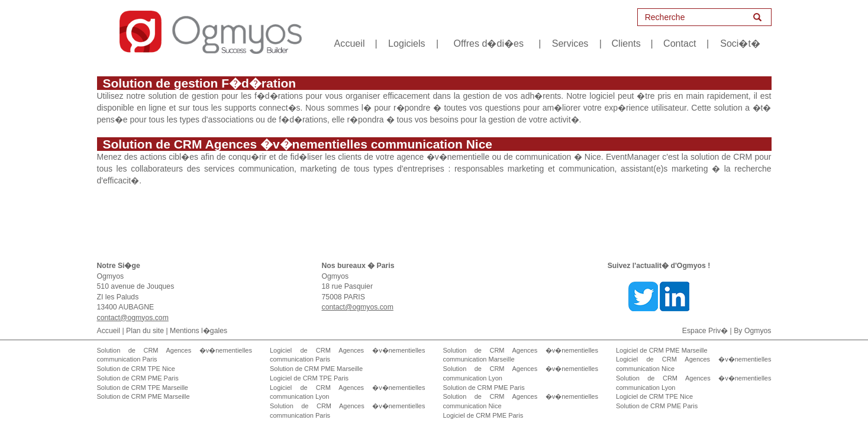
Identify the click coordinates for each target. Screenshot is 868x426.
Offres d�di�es (488, 43)
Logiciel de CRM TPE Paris (309, 378)
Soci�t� (740, 43)
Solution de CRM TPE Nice (136, 369)
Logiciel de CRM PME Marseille (662, 350)
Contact (680, 43)
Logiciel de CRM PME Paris (483, 415)
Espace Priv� (705, 331)
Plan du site (145, 331)
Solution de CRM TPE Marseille (143, 388)
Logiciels (407, 43)
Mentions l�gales (199, 331)
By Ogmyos (752, 331)
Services (570, 43)
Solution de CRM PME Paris (138, 378)
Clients (626, 43)
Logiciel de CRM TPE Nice (654, 396)
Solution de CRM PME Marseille (143, 396)
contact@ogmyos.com (133, 318)
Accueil (350, 43)
